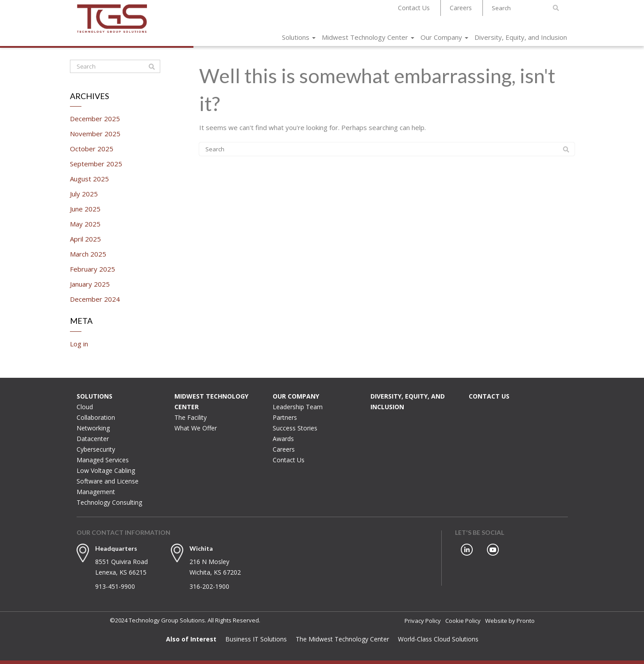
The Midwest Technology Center (342, 639)
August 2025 (89, 179)
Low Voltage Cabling (106, 470)
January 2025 (90, 284)
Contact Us (414, 8)
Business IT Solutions (256, 639)
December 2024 (95, 299)
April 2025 (85, 239)
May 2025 (85, 224)
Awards (283, 439)
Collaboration (96, 417)
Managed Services (103, 460)
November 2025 (95, 134)
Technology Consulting (109, 502)
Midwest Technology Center (368, 37)
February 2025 (93, 269)
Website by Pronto (510, 621)
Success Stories (295, 428)
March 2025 (88, 254)
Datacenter (93, 439)
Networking (93, 428)
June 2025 (85, 209)
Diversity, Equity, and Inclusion (521, 37)
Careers (461, 8)
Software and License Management (108, 486)
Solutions (299, 37)
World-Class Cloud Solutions (438, 639)
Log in (79, 344)
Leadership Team (298, 407)
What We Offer (196, 428)
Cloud (85, 407)
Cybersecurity (96, 449)
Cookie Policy (463, 621)
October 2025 (92, 149)
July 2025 (84, 194)
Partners (285, 417)
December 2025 (95, 119)
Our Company (444, 37)
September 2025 (96, 164)
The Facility (191, 417)
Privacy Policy (423, 621)
